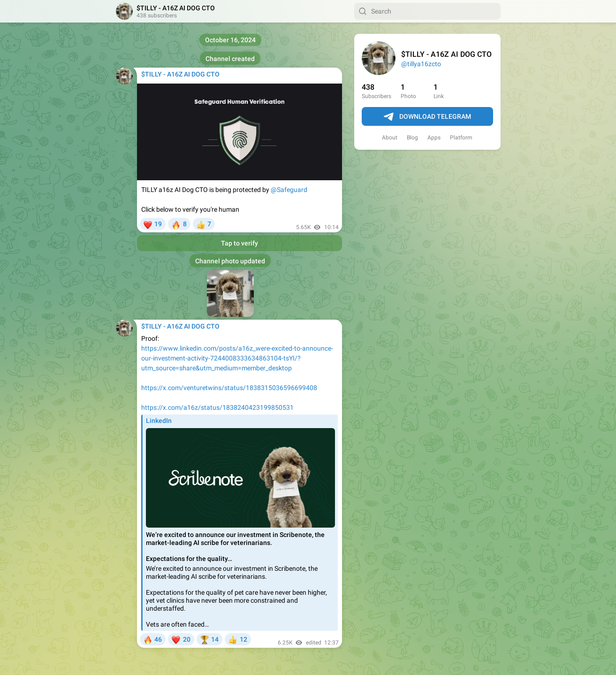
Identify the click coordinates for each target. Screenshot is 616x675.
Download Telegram (427, 117)
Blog (412, 138)
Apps (434, 138)
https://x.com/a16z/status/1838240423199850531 (217, 407)
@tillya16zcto (421, 64)
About (390, 138)
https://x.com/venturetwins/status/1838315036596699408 (229, 388)
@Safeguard (289, 190)
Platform (461, 138)
